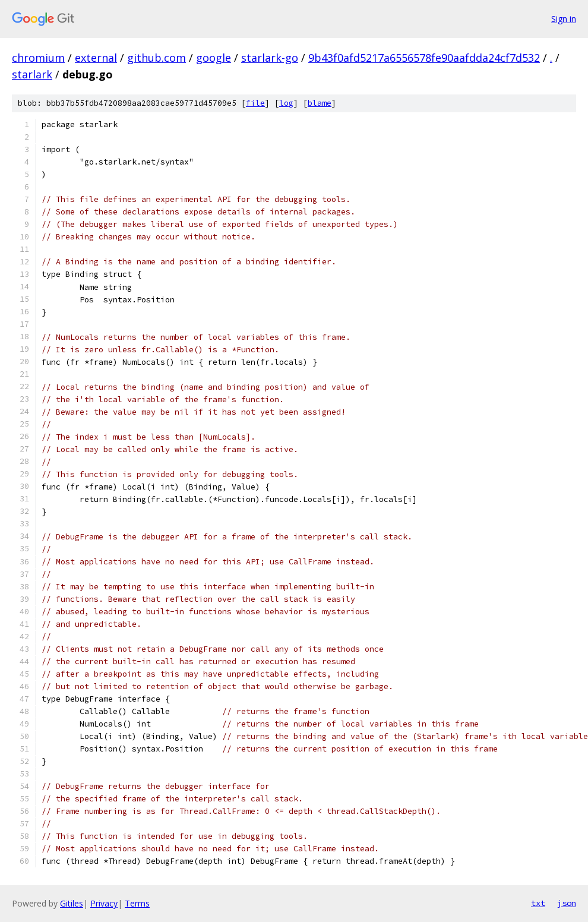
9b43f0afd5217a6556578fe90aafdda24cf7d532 (424, 58)
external (96, 58)
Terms (137, 903)
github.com (157, 58)
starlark (32, 74)
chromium (38, 58)
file (255, 103)
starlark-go (270, 58)
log (286, 103)
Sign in (564, 19)
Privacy (104, 903)
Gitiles (72, 903)
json (567, 903)
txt (538, 903)
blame (320, 103)
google (214, 58)
